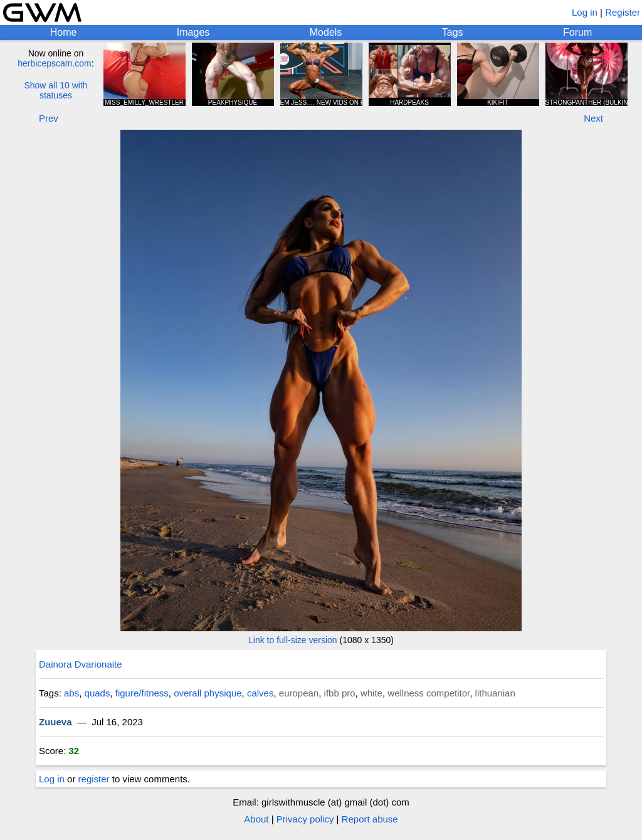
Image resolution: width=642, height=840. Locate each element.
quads (97, 693)
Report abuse (370, 819)
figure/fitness (142, 693)
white (371, 693)
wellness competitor (429, 693)
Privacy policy (305, 819)
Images (193, 32)
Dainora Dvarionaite (81, 664)
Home (64, 32)
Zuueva (55, 722)
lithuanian (495, 693)
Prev (49, 118)
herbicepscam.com (55, 63)
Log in (585, 12)
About (256, 819)
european (299, 693)
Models (326, 32)
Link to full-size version (293, 640)
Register (623, 12)
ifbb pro (340, 693)
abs (71, 693)
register (94, 779)
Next (593, 118)
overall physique (208, 693)
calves (260, 693)
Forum (577, 32)
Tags (453, 32)
